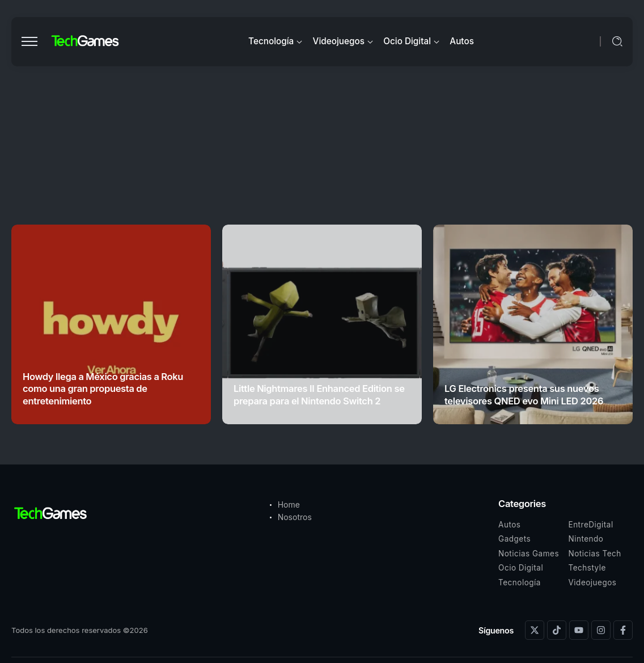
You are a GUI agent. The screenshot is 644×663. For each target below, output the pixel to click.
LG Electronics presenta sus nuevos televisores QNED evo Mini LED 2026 (524, 394)
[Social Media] (535, 630)
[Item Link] (111, 324)
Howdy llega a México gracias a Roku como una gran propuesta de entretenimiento (103, 389)
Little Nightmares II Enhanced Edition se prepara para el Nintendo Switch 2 (319, 394)
